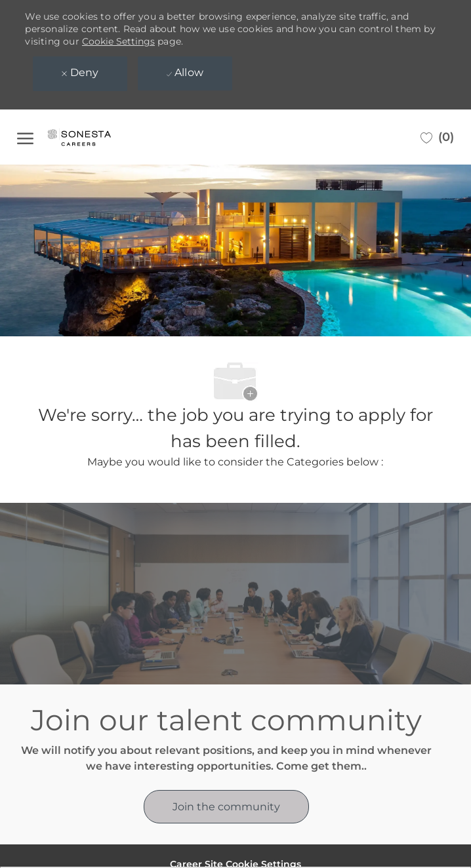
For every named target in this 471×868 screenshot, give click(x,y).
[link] (226, 807)
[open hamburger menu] (25, 137)
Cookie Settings (118, 41)
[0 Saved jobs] (437, 137)
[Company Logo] (92, 137)
